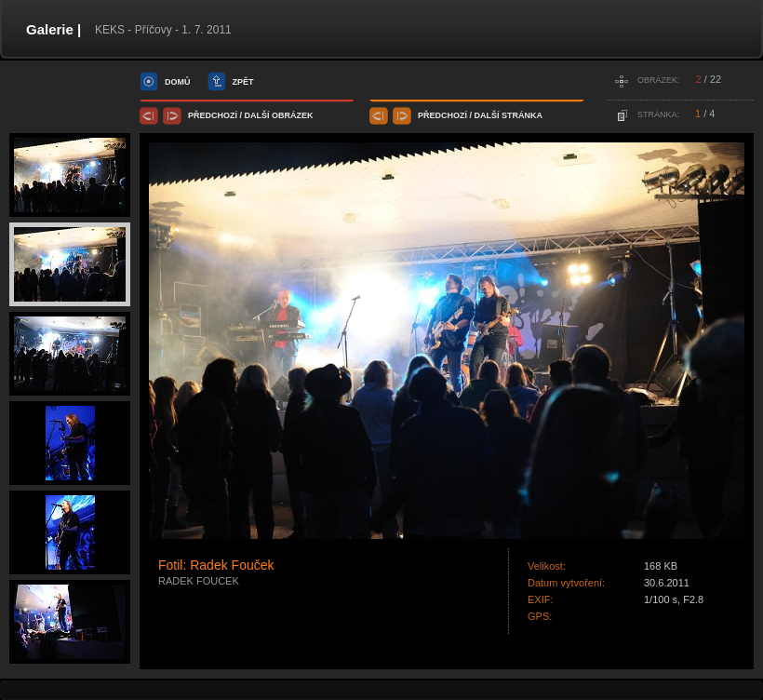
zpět (243, 82)
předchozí (213, 115)
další (257, 115)
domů (178, 82)
